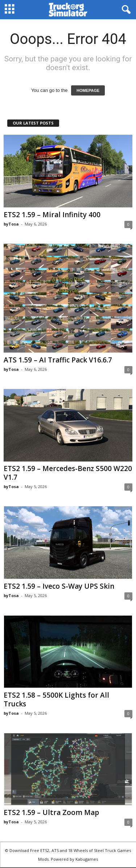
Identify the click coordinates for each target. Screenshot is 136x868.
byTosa (11, 224)
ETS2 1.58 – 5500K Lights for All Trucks (56, 699)
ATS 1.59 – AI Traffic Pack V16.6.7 (58, 360)
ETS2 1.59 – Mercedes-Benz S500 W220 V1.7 (68, 473)
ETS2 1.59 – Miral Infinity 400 (52, 215)
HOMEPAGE (88, 90)
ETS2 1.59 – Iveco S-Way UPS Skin (59, 586)
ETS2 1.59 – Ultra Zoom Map (51, 812)
